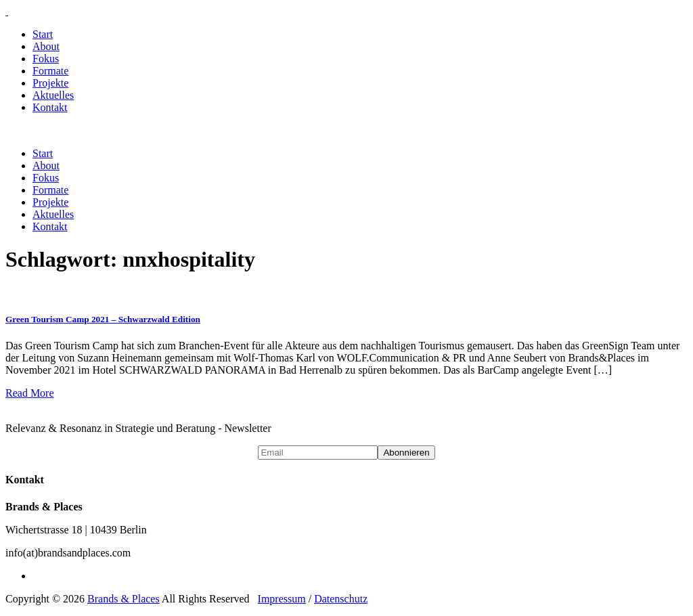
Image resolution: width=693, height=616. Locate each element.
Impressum (282, 599)
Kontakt (50, 107)
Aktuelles (53, 95)
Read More (30, 393)
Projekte (50, 83)
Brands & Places (124, 599)
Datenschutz (341, 599)
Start (43, 34)
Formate (50, 71)
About (46, 46)
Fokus (46, 59)
